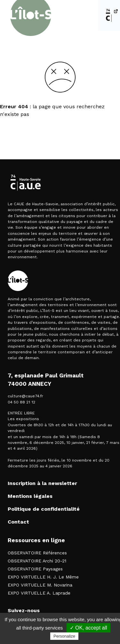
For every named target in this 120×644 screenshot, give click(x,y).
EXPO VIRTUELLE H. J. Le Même (43, 577)
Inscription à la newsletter (42, 483)
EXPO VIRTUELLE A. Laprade (39, 593)
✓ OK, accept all (88, 628)
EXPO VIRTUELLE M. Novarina (40, 585)
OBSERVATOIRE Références (37, 553)
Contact (18, 522)
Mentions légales (30, 496)
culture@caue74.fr (25, 396)
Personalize (64, 636)
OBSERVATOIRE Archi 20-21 (37, 561)
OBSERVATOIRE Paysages (35, 569)
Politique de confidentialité (44, 509)
